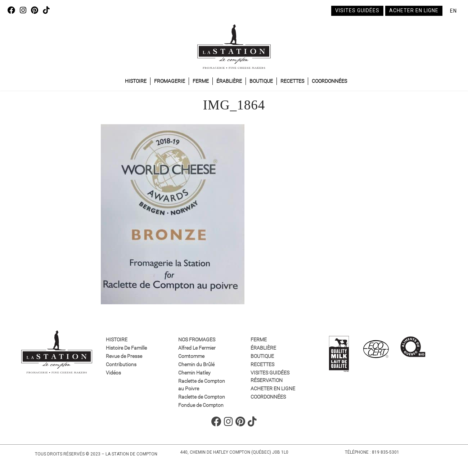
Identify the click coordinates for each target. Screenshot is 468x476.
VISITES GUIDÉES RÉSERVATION (270, 376)
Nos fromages (197, 340)
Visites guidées (357, 10)
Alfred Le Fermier (197, 348)
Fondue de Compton (201, 405)
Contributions (121, 364)
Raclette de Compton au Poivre (202, 385)
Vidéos (113, 373)
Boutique (261, 81)
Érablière (229, 81)
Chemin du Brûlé (196, 364)
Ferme (201, 81)
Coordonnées (329, 81)
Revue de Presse (124, 356)
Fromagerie (170, 81)
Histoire (136, 81)
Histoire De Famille (126, 348)
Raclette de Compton (202, 397)
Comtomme (191, 356)
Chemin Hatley (194, 373)
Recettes (292, 81)
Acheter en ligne (414, 10)
